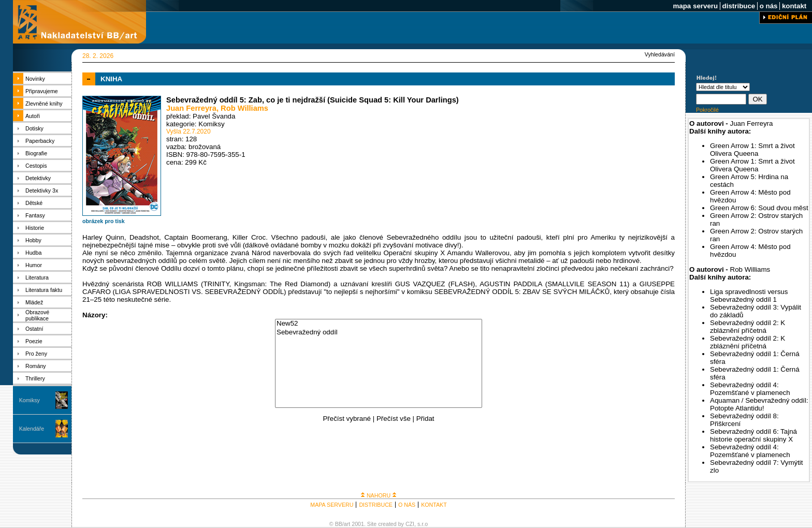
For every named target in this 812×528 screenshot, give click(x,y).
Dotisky (34, 128)
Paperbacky (40, 141)
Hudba (33, 253)
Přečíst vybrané (347, 419)
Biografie (36, 153)
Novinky (35, 79)
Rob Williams (244, 108)
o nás (769, 6)
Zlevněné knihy (44, 104)
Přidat (425, 419)
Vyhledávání (660, 54)
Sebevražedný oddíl (379, 333)
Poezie (34, 341)
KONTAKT (434, 505)
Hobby (33, 240)
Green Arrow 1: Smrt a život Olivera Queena (752, 150)
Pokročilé (707, 110)
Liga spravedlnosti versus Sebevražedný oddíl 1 (749, 296)
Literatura (37, 277)
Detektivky (38, 178)
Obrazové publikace (37, 315)
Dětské (34, 203)
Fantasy (35, 215)
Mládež (34, 302)
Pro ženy (36, 354)
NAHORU (379, 495)
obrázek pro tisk (104, 221)
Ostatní (34, 329)
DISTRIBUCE (376, 505)
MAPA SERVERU (332, 505)
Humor (34, 265)
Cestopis (36, 166)
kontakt (794, 6)
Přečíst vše (394, 419)
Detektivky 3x (42, 190)
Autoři (33, 116)
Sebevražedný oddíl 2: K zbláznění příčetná (748, 327)
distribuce (739, 6)
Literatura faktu (44, 290)
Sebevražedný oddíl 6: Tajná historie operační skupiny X (753, 435)
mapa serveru (695, 6)
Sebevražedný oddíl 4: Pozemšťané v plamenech (750, 389)
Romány (36, 366)
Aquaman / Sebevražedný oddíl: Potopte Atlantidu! (759, 404)
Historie (35, 228)
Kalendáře (32, 429)
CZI (410, 524)
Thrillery (35, 378)
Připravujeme (42, 91)
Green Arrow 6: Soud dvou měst (759, 208)
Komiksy (30, 400)
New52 (379, 324)
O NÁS (407, 505)
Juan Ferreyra (191, 108)
